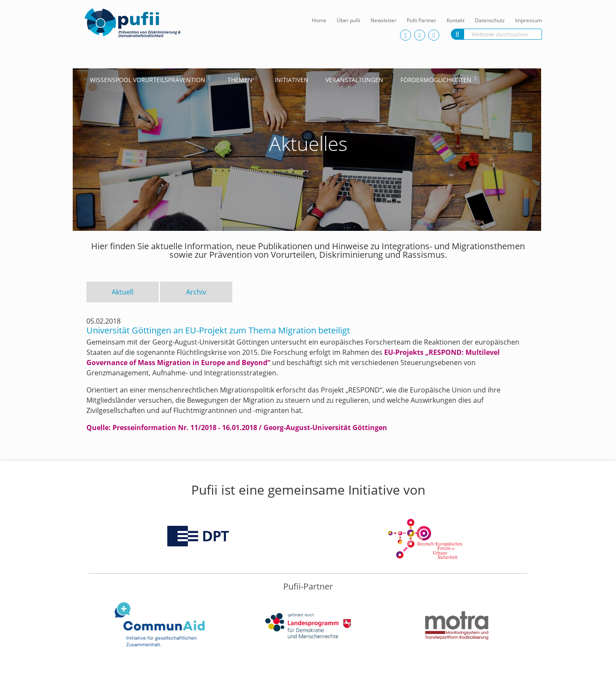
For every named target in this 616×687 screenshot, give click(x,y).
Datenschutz (490, 20)
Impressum (529, 20)
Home (319, 20)
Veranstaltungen (354, 80)
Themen (240, 80)
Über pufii (348, 20)
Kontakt (456, 20)
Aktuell (123, 292)
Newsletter (384, 20)
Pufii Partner (422, 20)
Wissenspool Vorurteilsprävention (148, 80)
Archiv (196, 292)
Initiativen (292, 80)
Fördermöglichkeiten (436, 80)
